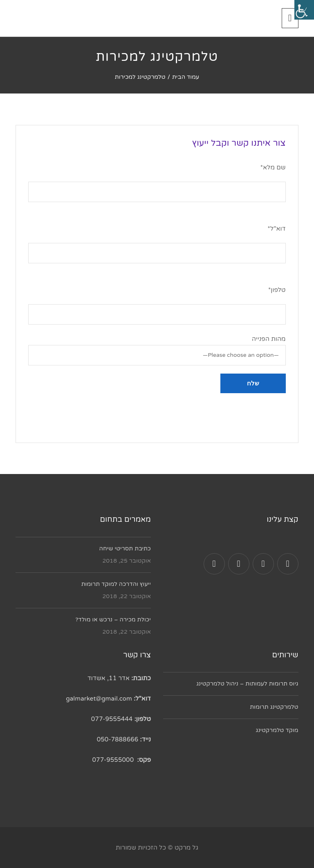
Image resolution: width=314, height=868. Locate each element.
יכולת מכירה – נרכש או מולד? (113, 620)
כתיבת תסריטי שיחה (125, 549)
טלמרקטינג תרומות (274, 707)
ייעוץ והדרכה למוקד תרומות (116, 584)
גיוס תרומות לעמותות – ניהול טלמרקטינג (247, 684)
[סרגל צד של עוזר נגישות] (304, 10)
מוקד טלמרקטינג (277, 730)
